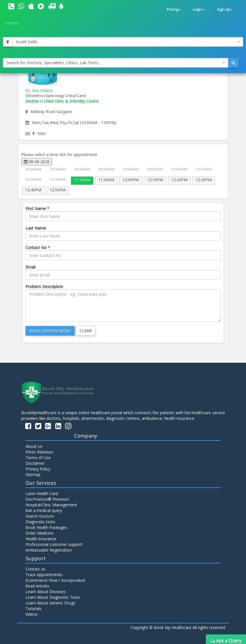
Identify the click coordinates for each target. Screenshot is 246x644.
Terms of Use (38, 458)
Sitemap (33, 475)
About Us (34, 446)
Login (199, 9)
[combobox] (128, 42)
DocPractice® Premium (47, 499)
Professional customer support (54, 544)
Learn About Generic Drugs (50, 603)
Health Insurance (41, 539)
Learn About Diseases (46, 592)
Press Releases (39, 452)
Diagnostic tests (40, 522)
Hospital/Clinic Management (51, 505)
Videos (32, 614)
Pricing (174, 9)
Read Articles (37, 586)
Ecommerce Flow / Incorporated (55, 580)
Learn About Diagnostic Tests (53, 597)
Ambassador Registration (49, 550)
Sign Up (225, 9)
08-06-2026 (37, 162)
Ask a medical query (44, 510)
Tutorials (34, 609)
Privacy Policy (38, 469)
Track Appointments (44, 575)
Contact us (35, 569)
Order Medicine (39, 533)
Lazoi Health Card (42, 493)
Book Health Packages (46, 527)
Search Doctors (40, 516)
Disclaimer (35, 463)
